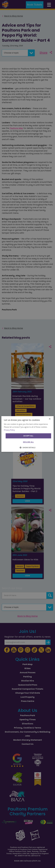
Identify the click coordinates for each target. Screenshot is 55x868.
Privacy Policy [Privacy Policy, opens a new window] (9, 430)
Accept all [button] (28, 436)
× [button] (50, 419)
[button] (28, 448)
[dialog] (27, 434)
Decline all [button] (28, 442)
